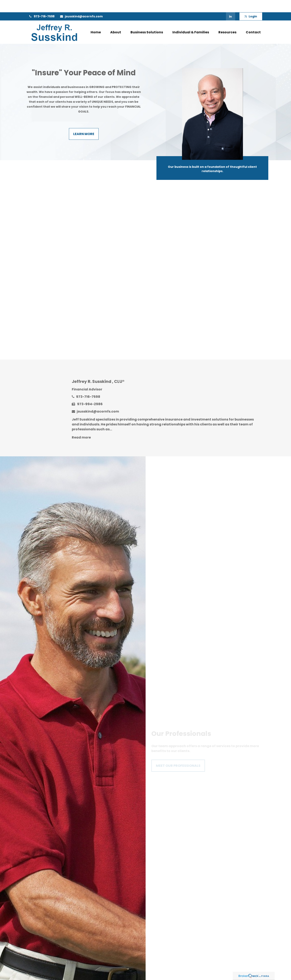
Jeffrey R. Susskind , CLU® (98, 369)
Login (251, 4)
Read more (81, 425)
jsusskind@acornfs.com (81, 4)
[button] (96, 20)
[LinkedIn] (231, 4)
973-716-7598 (42, 4)
